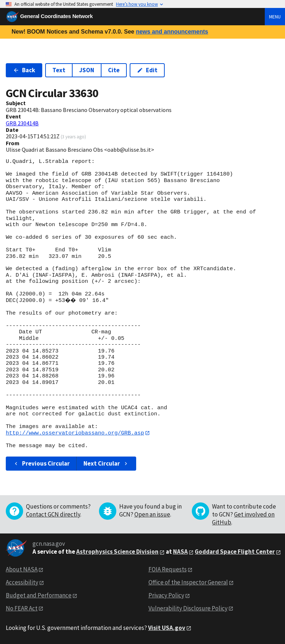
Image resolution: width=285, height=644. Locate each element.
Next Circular (106, 463)
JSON (87, 70)
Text (59, 70)
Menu (275, 17)
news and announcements (172, 32)
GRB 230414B (22, 123)
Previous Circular (41, 463)
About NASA (22, 570)
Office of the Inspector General (188, 582)
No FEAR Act (22, 608)
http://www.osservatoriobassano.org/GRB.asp (75, 433)
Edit (147, 70)
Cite (114, 70)
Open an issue (152, 515)
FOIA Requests (168, 570)
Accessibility (22, 582)
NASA (180, 552)
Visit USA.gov (167, 628)
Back (24, 70)
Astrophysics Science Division (117, 552)
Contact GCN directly (53, 515)
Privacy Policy (166, 595)
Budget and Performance (39, 595)
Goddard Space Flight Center (235, 552)
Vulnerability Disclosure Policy (188, 608)
